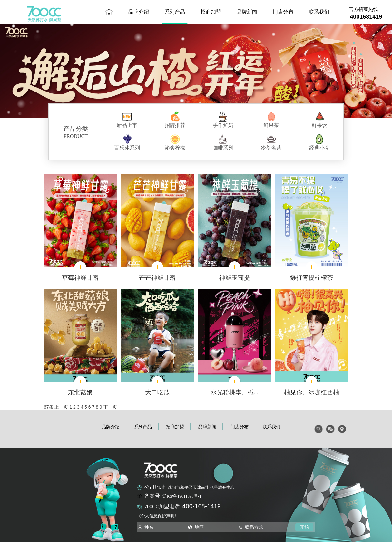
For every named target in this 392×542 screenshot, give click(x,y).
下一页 (110, 407)
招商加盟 (211, 12)
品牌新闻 (247, 12)
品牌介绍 (139, 12)
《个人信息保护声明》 (158, 516)
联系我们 (319, 12)
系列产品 (175, 12)
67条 (49, 407)
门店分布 (283, 12)
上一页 (61, 407)
